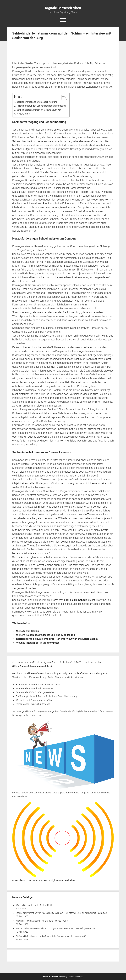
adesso (37, 715)
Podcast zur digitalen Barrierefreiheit (57, 880)
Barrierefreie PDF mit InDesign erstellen (35, 692)
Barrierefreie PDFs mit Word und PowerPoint (38, 685)
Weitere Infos (23, 114)
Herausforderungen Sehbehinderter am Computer (41, 106)
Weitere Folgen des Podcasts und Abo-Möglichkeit (46, 635)
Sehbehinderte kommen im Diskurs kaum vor (39, 110)
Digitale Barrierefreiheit (63, 8)
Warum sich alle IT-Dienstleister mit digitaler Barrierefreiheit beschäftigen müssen (56, 928)
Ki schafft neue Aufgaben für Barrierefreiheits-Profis (42, 921)
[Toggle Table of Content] (63, 97)
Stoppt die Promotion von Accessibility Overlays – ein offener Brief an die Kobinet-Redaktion (61, 913)
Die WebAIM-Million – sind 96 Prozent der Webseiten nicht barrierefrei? (51, 936)
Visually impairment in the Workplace (38, 643)
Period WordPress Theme (54, 977)
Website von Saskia (28, 631)
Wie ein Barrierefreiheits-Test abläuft (34, 905)
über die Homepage (76, 600)
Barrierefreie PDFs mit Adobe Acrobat (34, 688)
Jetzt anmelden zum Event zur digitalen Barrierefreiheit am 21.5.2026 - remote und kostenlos (58, 662)
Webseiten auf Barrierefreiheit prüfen (34, 700)
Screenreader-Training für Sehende (33, 704)
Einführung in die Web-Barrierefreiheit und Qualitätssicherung (46, 696)
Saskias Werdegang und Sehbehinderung (37, 102)
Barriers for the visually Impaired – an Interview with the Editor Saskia (57, 639)
